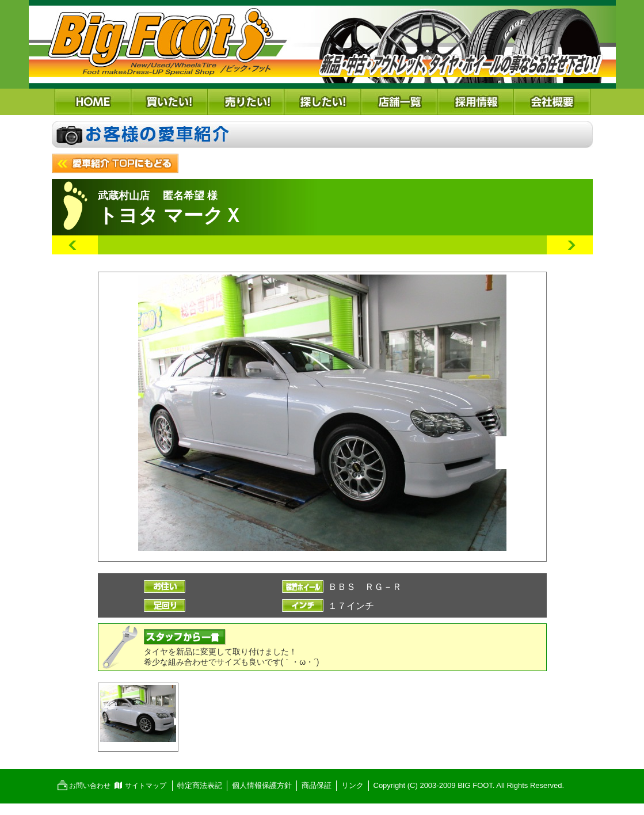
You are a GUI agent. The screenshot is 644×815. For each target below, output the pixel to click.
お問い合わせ (90, 786)
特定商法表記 (200, 785)
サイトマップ (146, 786)
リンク (353, 785)
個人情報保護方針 (262, 785)
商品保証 (317, 785)
